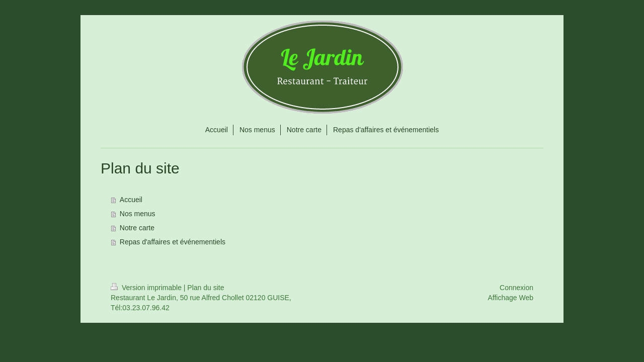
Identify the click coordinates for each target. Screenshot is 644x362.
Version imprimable (147, 288)
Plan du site (206, 288)
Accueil (131, 200)
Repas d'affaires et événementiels (173, 242)
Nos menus (138, 214)
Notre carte (137, 228)
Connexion (516, 288)
